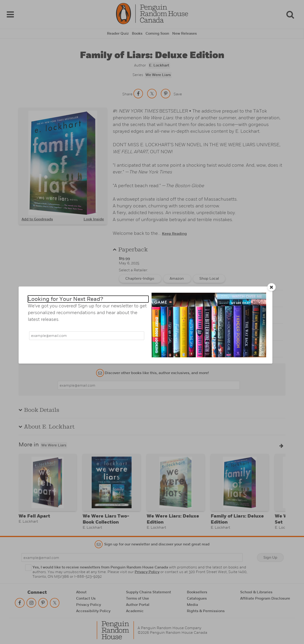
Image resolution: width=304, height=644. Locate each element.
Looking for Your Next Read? (65, 299)
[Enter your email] (87, 336)
